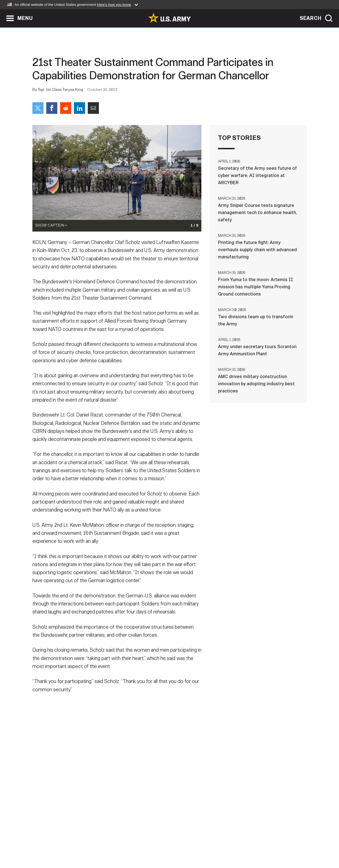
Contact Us (75, 844)
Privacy (105, 844)
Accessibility (174, 844)
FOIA (203, 844)
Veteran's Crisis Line (274, 844)
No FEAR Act (230, 844)
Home (48, 844)
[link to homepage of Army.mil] (169, 18)
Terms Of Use (136, 844)
